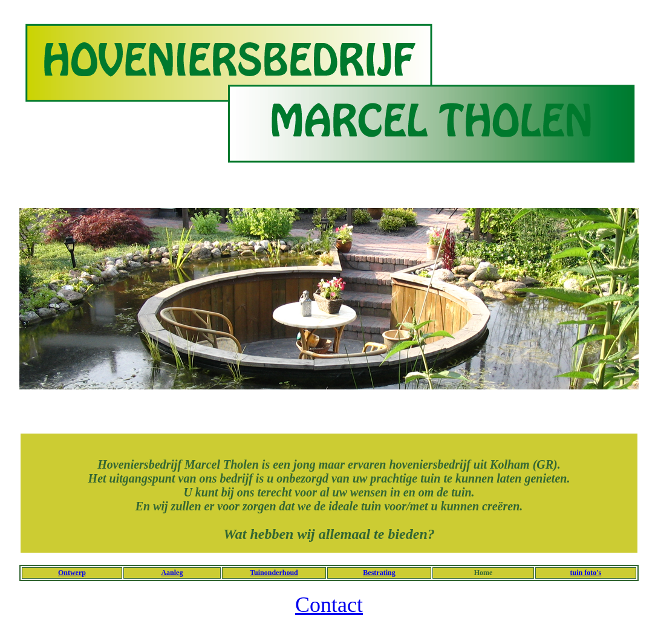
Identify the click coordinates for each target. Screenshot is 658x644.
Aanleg (172, 573)
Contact (329, 605)
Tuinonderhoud (274, 573)
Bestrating (379, 573)
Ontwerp (72, 573)
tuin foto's (586, 573)
